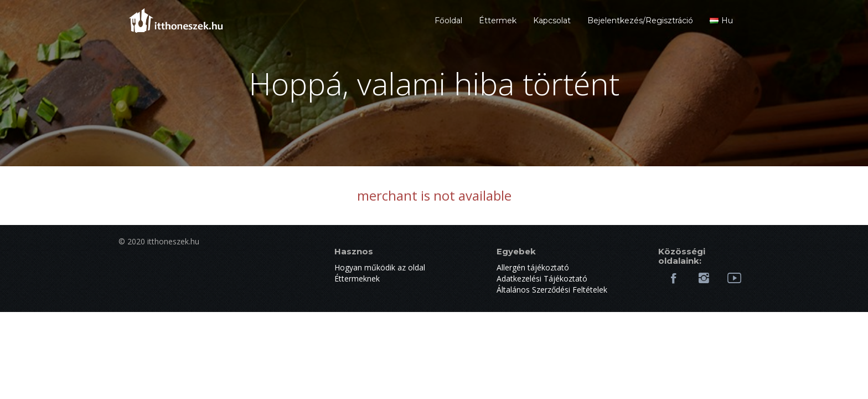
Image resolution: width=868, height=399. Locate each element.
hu (721, 21)
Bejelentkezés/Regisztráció (640, 21)
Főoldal (448, 21)
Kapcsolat (552, 21)
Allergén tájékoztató (533, 267)
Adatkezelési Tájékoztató (542, 278)
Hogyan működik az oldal (380, 267)
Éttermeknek (357, 278)
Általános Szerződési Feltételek (552, 290)
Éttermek (498, 21)
